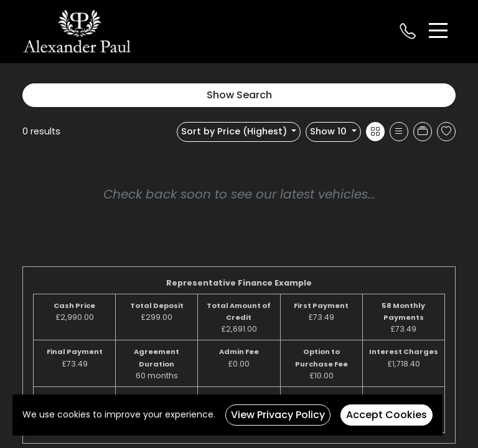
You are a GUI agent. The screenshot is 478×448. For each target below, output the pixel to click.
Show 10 (330, 131)
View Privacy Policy (278, 415)
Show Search (239, 95)
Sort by (235, 131)
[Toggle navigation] (438, 30)
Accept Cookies (387, 415)
